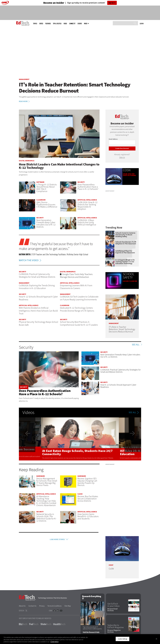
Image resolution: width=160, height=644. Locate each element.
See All (136, 345)
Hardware (41, 476)
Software (40, 182)
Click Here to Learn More (130, 281)
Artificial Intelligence (87, 200)
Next (130, 439)
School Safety (129, 276)
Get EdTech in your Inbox (113, 605)
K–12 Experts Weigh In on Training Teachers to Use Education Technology (125, 262)
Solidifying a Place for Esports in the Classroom (125, 252)
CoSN (127, 170)
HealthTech (59, 624)
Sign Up (111, 3)
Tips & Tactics (57, 24)
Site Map (68, 606)
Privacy (42, 606)
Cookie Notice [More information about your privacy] (54, 642)
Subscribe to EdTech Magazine (116, 626)
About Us (22, 606)
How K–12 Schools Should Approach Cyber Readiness (118, 386)
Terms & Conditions (55, 606)
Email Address (113, 139)
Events (80, 24)
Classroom (41, 200)
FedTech (34, 624)
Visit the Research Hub (91, 632)
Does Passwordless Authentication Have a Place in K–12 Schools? (45, 392)
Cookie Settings (122, 639)
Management (24, 79)
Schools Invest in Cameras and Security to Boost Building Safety (125, 235)
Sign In (122, 157)
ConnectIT (72, 24)
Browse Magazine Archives (114, 631)
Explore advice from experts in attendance (129, 175)
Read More (25, 101)
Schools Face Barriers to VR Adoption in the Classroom (126, 243)
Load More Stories (57, 540)
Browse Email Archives (112, 610)
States (41, 24)
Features (48, 24)
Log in (141, 24)
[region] (80, 639)
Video (65, 24)
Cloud (80, 494)
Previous (30, 439)
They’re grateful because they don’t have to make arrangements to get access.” (56, 246)
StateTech (46, 624)
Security (81, 182)
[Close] (156, 639)
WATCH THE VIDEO (31, 260)
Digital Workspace (27, 161)
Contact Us (32, 606)
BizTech (23, 624)
